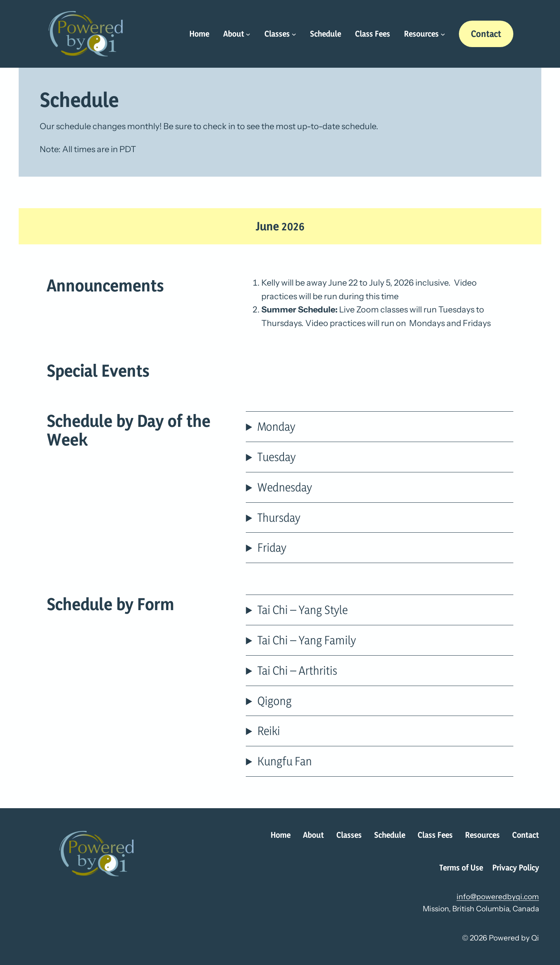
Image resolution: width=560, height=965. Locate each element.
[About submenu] (248, 34)
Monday (276, 426)
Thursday (279, 517)
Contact (486, 34)
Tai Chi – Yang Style (303, 610)
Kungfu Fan (285, 761)
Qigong (275, 701)
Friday (272, 547)
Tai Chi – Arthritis (297, 670)
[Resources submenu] (443, 34)
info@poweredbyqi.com (498, 897)
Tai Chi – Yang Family (307, 640)
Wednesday (285, 487)
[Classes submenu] (294, 34)
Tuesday (276, 457)
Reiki (269, 731)
